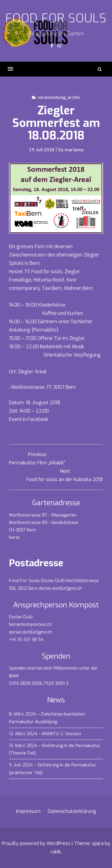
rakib (56, 852)
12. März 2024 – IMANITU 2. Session (45, 734)
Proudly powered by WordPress (36, 843)
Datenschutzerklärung (72, 811)
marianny (74, 149)
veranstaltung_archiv (59, 97)
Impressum (28, 811)
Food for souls (56, 18)
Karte (14, 538)
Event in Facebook (29, 419)
